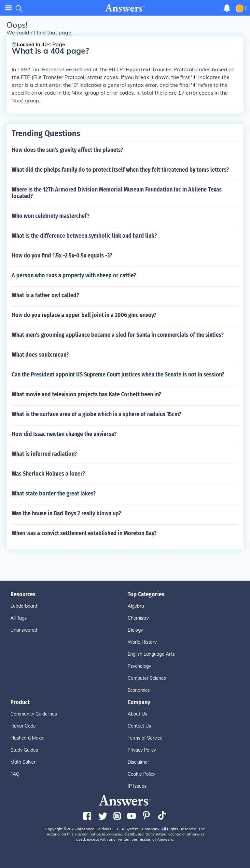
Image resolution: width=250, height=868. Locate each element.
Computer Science (147, 678)
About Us (137, 714)
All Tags (19, 618)
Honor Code (23, 726)
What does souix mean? (40, 355)
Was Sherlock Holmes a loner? (48, 474)
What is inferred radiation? (44, 454)
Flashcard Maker (28, 738)
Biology (135, 630)
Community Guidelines (34, 714)
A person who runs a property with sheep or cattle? (74, 275)
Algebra (136, 606)
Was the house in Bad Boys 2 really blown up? (66, 513)
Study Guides (24, 750)
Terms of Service (145, 738)
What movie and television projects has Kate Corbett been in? (86, 394)
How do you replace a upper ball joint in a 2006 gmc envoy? (84, 315)
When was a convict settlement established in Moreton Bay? (84, 533)
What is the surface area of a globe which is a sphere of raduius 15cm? (97, 414)
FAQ (15, 774)
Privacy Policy (142, 750)
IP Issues (137, 786)
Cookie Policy (141, 774)
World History (142, 642)
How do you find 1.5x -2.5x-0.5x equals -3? (62, 256)
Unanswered (24, 630)
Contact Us (139, 726)
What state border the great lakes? (54, 493)
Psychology (139, 666)
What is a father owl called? (45, 295)
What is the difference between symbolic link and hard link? (84, 236)
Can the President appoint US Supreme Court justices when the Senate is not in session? (118, 375)
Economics (139, 690)
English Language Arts (151, 654)
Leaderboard (24, 606)
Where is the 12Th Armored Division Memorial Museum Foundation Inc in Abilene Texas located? (117, 193)
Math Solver (23, 762)
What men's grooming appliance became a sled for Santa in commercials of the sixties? (118, 335)
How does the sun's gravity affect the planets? (67, 150)
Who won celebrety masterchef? (51, 216)
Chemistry (138, 618)
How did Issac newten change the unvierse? (64, 434)
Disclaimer (138, 762)
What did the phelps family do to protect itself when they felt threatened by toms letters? (120, 170)
